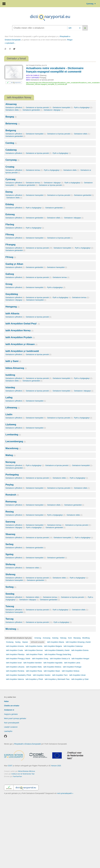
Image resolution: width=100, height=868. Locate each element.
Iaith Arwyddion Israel (14, 663)
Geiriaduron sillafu (13, 110)
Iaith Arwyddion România (15, 671)
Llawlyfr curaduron (11, 727)
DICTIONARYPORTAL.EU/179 (36, 65)
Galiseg (10, 274)
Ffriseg (11, 257)
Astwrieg (55, 638)
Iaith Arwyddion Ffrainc (34, 654)
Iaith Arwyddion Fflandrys (15, 654)
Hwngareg (12, 307)
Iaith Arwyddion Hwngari (80, 659)
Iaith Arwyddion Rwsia (34, 671)
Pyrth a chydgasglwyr (83, 108)
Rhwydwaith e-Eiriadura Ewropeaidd (27, 744)
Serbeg (9, 544)
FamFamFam (17, 776)
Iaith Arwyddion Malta (34, 667)
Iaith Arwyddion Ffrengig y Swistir (18, 659)
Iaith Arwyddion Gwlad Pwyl (23, 324)
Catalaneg (11, 150)
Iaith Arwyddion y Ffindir (34, 679)
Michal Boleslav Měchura (27, 771)
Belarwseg (13, 124)
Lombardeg (13, 435)
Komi (70, 638)
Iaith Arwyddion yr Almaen (21, 344)
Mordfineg (86, 638)
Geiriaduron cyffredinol (15, 108)
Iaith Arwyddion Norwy (19, 330)
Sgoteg (9, 554)
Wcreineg (12, 629)
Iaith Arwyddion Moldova (52, 667)
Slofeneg (10, 574)
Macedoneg (13, 448)
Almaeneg (11, 104)
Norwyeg (10, 462)
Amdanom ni (9, 710)
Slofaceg (10, 564)
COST (10, 766)
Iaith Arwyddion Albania (56, 642)
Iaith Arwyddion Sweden (42, 675)
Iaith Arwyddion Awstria (34, 646)
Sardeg (18, 642)
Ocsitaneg (10, 642)
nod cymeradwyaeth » (65, 793)
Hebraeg (63, 638)
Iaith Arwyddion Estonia (80, 650)
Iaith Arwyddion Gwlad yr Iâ (60, 659)
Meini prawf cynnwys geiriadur (15, 718)
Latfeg (9, 398)
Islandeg (10, 387)
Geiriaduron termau (34, 170)
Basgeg (11, 117)
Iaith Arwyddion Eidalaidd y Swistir (57, 650)
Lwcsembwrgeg (16, 441)
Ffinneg (10, 235)
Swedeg (10, 594)
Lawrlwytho (8, 731)
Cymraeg (91, 4)
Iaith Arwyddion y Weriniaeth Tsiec (57, 679)
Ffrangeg (10, 245)
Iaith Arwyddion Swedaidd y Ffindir (19, 675)
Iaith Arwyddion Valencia (15, 679)
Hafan (6, 701)
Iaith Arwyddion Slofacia (71, 671)
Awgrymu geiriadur (11, 714)
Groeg (9, 284)
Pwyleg (10, 485)
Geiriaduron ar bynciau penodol (39, 108)
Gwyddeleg (12, 294)
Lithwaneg (13, 408)
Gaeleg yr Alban (14, 264)
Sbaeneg (10, 534)
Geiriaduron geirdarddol (33, 110)
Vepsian (25, 642)
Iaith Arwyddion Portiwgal (72, 667)
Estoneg (10, 214)
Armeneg (38, 638)
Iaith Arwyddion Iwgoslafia (53, 663)
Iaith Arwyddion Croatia (14, 650)
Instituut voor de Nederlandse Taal (23, 774)
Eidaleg (10, 204)
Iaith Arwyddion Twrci (60, 675)
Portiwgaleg (12, 475)
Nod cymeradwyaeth (12, 723)
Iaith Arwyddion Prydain (20, 337)
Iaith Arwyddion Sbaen (52, 671)
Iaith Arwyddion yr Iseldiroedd (22, 351)
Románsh (12, 495)
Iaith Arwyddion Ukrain (77, 675)
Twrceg (9, 619)
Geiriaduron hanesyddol (63, 108)
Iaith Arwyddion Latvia (72, 663)
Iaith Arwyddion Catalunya (73, 646)
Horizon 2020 (56, 766)
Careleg (11, 143)
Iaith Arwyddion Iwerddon (33, 663)
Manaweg (77, 638)
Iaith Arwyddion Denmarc (34, 650)
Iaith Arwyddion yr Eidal (80, 679)
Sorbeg (11, 587)
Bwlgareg (11, 130)
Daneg (9, 192)
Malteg (10, 455)
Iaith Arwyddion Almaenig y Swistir (78, 642)
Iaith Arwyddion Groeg (40, 659)
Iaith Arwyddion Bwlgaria (53, 646)
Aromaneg (46, 638)
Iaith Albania (12, 314)
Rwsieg (10, 512)
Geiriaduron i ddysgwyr (53, 110)
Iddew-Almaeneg (16, 368)
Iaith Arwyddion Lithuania (15, 667)
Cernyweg (12, 160)
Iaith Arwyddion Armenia (15, 646)
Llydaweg (11, 425)
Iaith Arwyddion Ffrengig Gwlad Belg (58, 654)
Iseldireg (10, 375)
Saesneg (10, 522)
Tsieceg (10, 606)
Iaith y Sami (13, 361)
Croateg (10, 167)
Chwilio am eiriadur (12, 706)
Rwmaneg (11, 502)
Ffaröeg (10, 224)
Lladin (9, 414)
